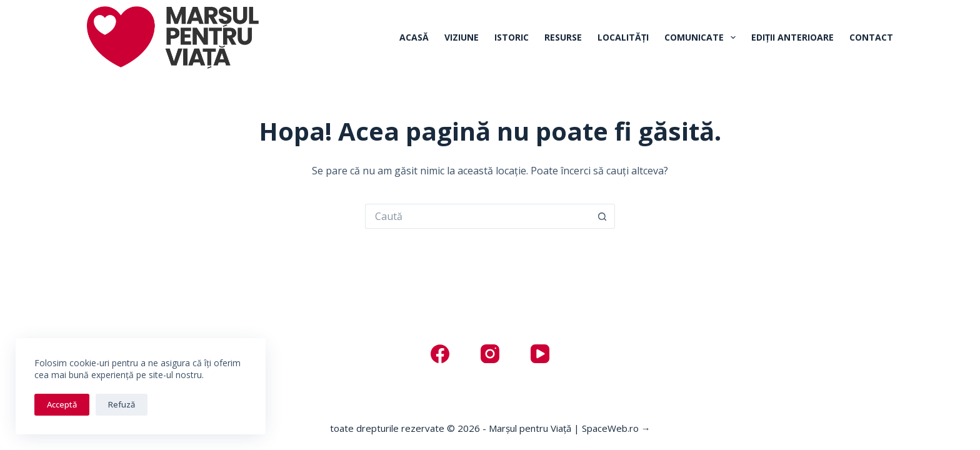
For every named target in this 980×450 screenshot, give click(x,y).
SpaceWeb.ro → (616, 428)
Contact (871, 37)
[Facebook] (440, 354)
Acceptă (62, 404)
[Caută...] (477, 216)
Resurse (563, 37)
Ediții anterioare (792, 37)
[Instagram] (490, 354)
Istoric (512, 37)
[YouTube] (540, 354)
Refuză (122, 404)
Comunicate (702, 37)
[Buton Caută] (602, 216)
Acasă (414, 37)
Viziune (462, 37)
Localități (623, 37)
